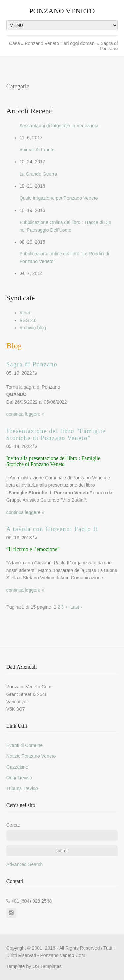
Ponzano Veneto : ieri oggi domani (60, 43)
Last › (76, 607)
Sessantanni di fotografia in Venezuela (59, 126)
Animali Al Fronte (37, 150)
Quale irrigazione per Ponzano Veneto (59, 198)
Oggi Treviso (19, 778)
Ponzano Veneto (62, 11)
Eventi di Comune (25, 745)
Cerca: (13, 825)
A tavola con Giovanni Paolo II (52, 529)
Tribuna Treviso (22, 788)
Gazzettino (17, 767)
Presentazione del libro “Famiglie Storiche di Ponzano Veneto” (56, 434)
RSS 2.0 (28, 320)
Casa (15, 43)
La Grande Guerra (38, 174)
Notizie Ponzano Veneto (31, 756)
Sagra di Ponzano (32, 364)
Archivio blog (33, 328)
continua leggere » (25, 414)
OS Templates (47, 966)
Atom (25, 313)
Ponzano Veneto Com (62, 955)
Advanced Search (25, 864)
